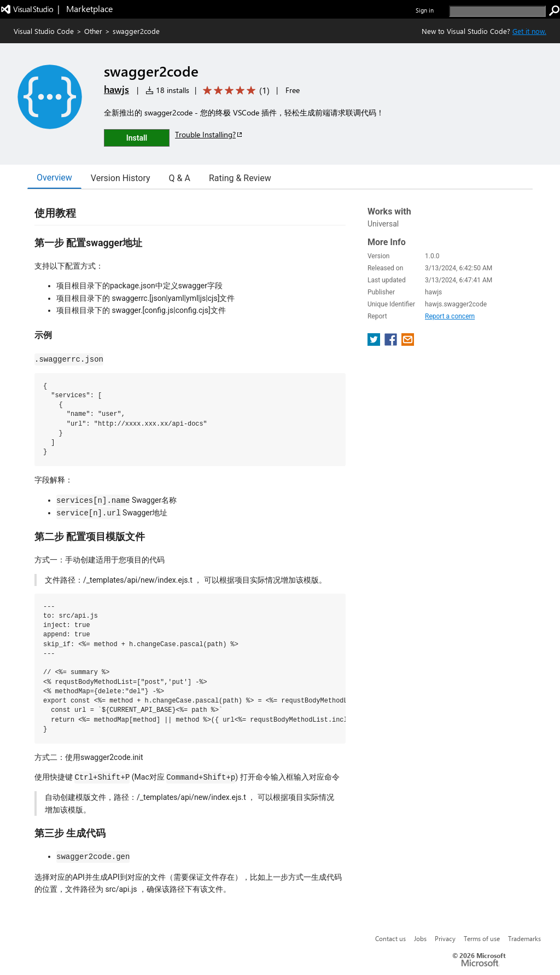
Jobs (420, 938)
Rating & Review (240, 178)
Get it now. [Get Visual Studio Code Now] (529, 31)
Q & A (180, 178)
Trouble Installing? (209, 134)
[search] (497, 11)
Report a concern (450, 316)
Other (93, 31)
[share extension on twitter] (375, 343)
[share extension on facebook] (392, 343)
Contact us (390, 938)
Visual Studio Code (44, 31)
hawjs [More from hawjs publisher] (116, 89)
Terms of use (482, 938)
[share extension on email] (408, 343)
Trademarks (524, 938)
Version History (121, 178)
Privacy (445, 938)
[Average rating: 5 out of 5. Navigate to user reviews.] (234, 91)
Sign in (425, 10)
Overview (54, 178)
